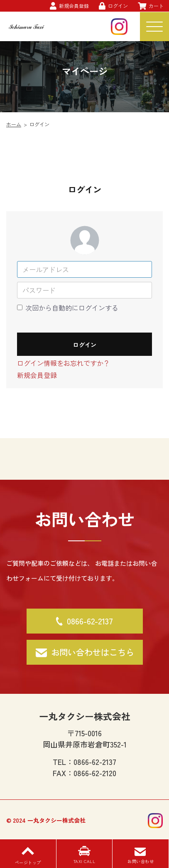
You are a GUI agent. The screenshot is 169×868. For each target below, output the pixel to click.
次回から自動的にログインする (72, 308)
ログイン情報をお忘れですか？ (64, 363)
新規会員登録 (37, 375)
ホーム (14, 124)
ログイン (85, 345)
